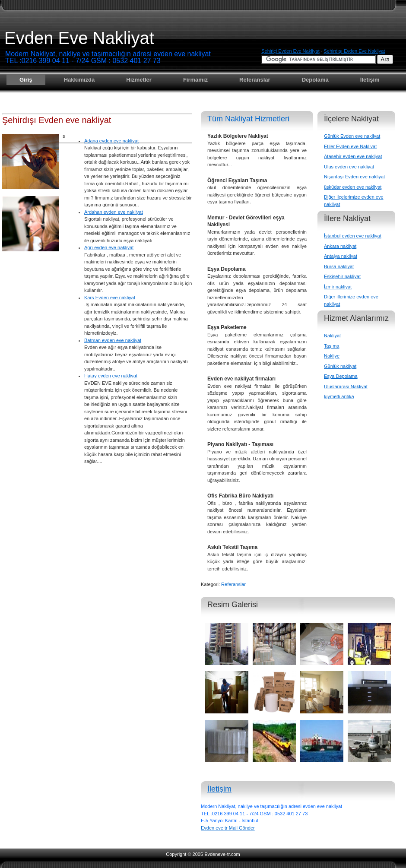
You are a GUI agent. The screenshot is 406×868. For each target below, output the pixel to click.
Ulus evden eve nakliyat (349, 167)
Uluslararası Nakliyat (346, 386)
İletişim (370, 80)
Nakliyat (332, 336)
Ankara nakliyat (340, 246)
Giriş (26, 80)
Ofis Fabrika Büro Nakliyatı (240, 496)
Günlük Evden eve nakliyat (352, 136)
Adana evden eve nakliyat (111, 141)
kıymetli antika (339, 396)
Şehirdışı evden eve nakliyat (354, 51)
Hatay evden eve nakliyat (111, 376)
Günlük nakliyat (340, 366)
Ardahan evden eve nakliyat (114, 212)
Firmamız (195, 80)
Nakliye (332, 356)
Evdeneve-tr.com (222, 854)
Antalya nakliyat (341, 256)
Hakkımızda (79, 80)
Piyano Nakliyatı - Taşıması (240, 444)
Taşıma (331, 346)
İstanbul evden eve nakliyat (353, 236)
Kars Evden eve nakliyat (110, 298)
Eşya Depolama (227, 269)
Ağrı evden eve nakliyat (109, 247)
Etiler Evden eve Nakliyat (350, 146)
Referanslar (255, 80)
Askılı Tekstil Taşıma (232, 547)
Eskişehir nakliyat (342, 276)
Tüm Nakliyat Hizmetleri (248, 119)
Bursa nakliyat (339, 266)
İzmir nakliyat (338, 287)
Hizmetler (139, 80)
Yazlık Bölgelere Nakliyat (238, 136)
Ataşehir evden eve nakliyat (353, 156)
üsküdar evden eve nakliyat (353, 187)
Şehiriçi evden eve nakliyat (290, 51)
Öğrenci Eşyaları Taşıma (237, 181)
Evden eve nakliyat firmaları (241, 379)
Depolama (315, 80)
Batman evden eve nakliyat (113, 340)
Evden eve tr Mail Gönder (228, 828)
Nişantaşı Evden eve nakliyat (354, 177)
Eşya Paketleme (227, 327)
